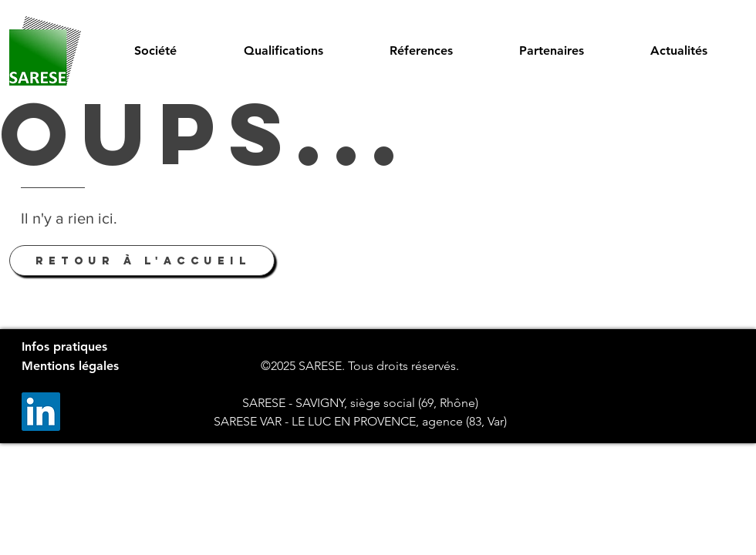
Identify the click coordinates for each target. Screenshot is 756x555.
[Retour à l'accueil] (142, 261)
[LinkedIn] (41, 412)
